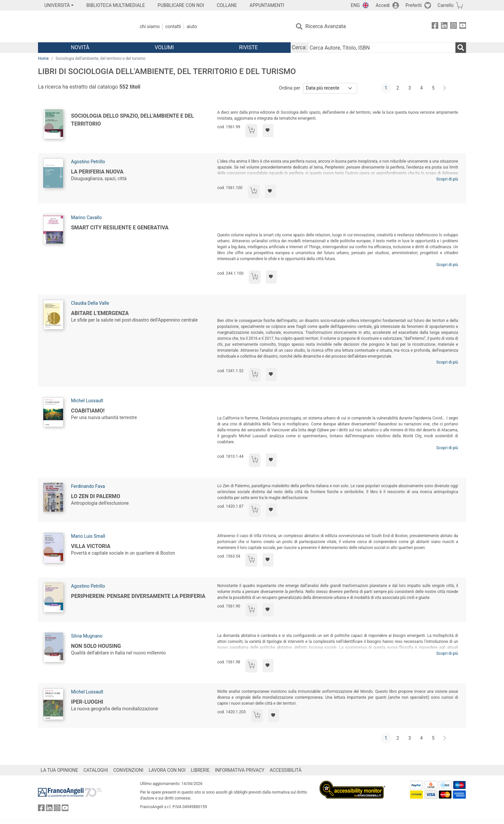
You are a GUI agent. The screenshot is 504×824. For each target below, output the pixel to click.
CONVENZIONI (128, 770)
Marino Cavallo (86, 217)
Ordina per (290, 88)
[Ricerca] (461, 48)
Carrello (446, 5)
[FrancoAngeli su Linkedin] (444, 27)
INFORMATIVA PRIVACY (240, 770)
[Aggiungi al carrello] (251, 131)
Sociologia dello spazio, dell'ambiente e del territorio (132, 120)
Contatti (173, 26)
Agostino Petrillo (88, 162)
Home (43, 59)
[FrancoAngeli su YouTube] (463, 27)
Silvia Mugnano (87, 636)
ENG (355, 5)
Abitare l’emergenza (100, 313)
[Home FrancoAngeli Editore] (82, 26)
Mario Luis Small (88, 536)
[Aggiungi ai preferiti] (268, 131)
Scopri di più (447, 179)
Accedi (383, 5)
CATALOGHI (96, 770)
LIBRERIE (200, 770)
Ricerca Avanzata (326, 26)
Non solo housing (96, 646)
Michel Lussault (87, 401)
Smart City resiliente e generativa (120, 228)
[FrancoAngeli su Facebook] (435, 27)
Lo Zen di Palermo (96, 496)
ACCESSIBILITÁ (286, 770)
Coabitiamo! (88, 411)
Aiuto (192, 26)
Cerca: (299, 47)
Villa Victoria (91, 546)
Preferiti (414, 5)
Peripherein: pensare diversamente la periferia (138, 596)
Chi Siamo (150, 26)
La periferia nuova (97, 172)
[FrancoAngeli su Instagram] (453, 27)
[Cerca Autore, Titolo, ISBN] (382, 48)
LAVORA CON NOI (167, 770)
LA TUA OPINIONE (59, 770)
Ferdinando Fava (88, 486)
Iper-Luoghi (87, 702)
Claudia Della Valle (90, 303)
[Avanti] (445, 88)
